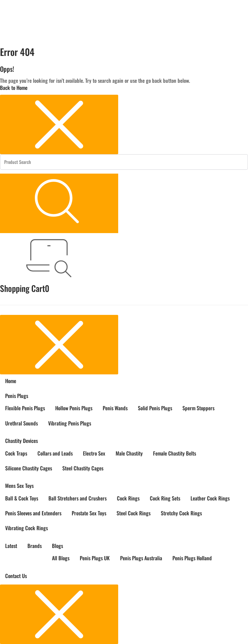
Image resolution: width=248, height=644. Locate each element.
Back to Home (14, 88)
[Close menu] (59, 124)
